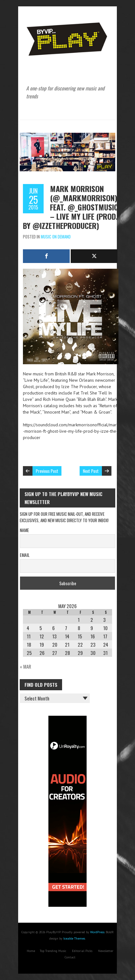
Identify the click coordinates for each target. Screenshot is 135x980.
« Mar (25, 666)
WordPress (97, 932)
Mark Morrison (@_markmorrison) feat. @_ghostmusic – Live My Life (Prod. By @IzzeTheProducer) (71, 207)
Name (24, 530)
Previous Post (47, 471)
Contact (70, 957)
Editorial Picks (82, 951)
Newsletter (106, 951)
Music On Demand (56, 237)
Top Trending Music (53, 951)
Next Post (91, 471)
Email (25, 555)
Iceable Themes (74, 938)
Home (31, 951)
